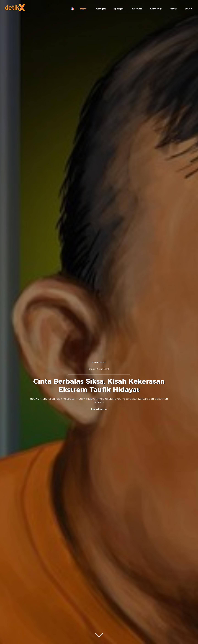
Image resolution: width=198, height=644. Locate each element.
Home (83, 9)
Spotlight (119, 9)
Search (188, 9)
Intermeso (137, 9)
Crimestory (156, 9)
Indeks (173, 9)
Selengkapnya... (99, 409)
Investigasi (100, 9)
